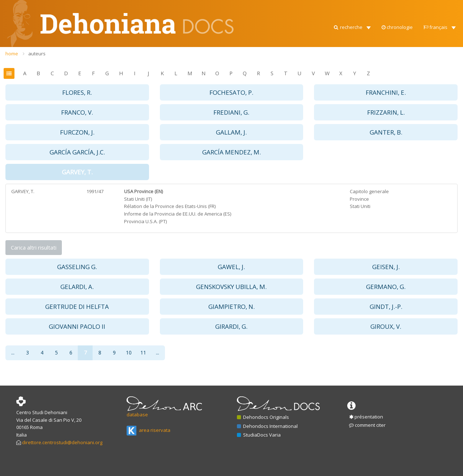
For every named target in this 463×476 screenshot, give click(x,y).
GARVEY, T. (23, 191)
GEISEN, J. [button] (386, 267)
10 (129, 352)
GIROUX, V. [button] (386, 326)
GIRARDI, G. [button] (231, 326)
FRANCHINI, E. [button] (386, 92)
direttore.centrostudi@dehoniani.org (62, 442)
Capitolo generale (369, 191)
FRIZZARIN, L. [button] (386, 112)
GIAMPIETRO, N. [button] (231, 307)
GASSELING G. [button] (77, 267)
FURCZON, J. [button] (77, 132)
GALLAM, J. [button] (231, 132)
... (13, 352)
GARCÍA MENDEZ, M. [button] (231, 152)
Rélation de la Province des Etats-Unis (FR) (170, 206)
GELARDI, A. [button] (77, 287)
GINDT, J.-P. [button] (386, 307)
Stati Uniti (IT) (138, 199)
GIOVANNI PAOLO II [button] (77, 326)
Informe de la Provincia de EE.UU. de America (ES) (178, 214)
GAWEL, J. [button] (231, 267)
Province (359, 199)
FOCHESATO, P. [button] (231, 92)
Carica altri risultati (34, 247)
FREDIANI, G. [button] (231, 112)
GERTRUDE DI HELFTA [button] (77, 307)
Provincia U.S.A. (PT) (145, 221)
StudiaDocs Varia (259, 435)
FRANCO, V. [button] (77, 112)
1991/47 (95, 191)
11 (143, 352)
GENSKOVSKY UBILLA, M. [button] (231, 287)
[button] (352, 7)
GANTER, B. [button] (386, 132)
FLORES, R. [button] (77, 92)
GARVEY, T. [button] (77, 172)
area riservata (148, 430)
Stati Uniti (360, 206)
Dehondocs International (267, 426)
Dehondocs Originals (263, 417)
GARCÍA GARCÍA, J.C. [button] (77, 152)
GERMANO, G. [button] (386, 287)
